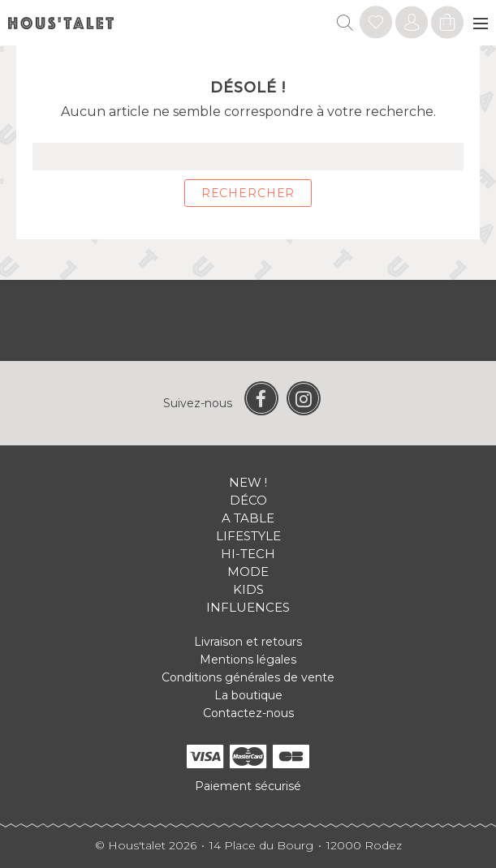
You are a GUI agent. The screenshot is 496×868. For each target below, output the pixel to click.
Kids (248, 589)
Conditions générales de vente (248, 677)
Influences (248, 607)
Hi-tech (248, 554)
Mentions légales (248, 660)
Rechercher (248, 193)
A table (248, 518)
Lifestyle (248, 536)
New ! (248, 482)
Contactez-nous (248, 713)
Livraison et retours (248, 642)
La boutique (248, 695)
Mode (248, 572)
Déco (248, 500)
